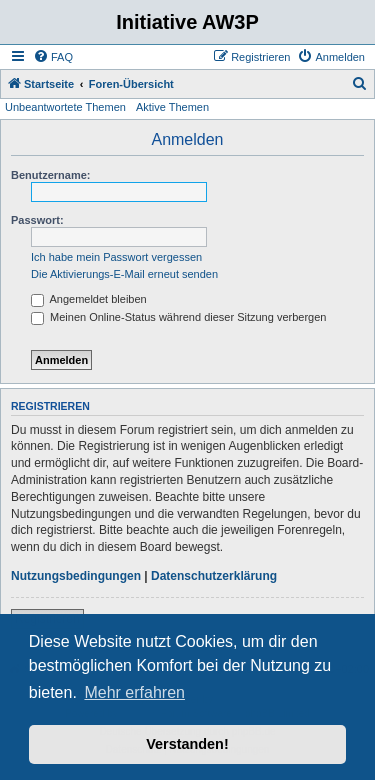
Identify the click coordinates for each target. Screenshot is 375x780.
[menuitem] (53, 57)
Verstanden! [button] (187, 744)
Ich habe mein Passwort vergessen (116, 257)
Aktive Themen (172, 107)
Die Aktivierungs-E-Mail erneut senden (124, 274)
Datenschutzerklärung (214, 576)
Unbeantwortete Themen (65, 107)
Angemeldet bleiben (89, 299)
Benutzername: (50, 175)
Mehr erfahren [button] (134, 692)
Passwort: (37, 220)
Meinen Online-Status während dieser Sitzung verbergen (178, 317)
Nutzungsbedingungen (76, 576)
